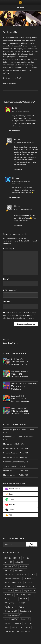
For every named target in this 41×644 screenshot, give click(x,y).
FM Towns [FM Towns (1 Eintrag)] (29, 578)
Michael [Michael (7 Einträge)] (9, 595)
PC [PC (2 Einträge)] (15, 599)
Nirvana (15, 178)
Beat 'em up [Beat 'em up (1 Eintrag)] (21, 574)
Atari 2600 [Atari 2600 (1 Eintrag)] (20, 570)
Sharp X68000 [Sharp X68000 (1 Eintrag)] (11, 619)
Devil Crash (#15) (18, 359)
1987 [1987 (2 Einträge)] (8, 558)
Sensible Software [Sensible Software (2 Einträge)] (13, 615)
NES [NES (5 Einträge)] (7, 599)
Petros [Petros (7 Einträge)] (21, 603)
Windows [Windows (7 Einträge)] (26, 627)
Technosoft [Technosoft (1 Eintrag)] (30, 623)
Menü (20, 8)
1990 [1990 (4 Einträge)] (17, 558)
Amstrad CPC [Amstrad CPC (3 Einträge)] (11, 566)
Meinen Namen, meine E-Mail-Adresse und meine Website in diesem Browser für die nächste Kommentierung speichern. (20, 315)
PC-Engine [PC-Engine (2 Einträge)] (10, 603)
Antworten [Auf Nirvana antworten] (16, 197)
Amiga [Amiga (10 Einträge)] (19, 562)
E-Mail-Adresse (10, 290)
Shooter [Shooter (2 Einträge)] (25, 619)
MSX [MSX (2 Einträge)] (31, 595)
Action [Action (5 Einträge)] (8, 562)
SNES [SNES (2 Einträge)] (8, 623)
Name (6, 279)
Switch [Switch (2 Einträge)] (18, 623)
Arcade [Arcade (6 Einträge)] (8, 570)
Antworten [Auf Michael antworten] (18, 169)
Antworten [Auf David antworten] (16, 131)
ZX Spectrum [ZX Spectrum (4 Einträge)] (23, 631)
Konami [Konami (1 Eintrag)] (8, 591)
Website (7, 301)
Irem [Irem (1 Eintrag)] (32, 587)
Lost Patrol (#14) (17, 396)
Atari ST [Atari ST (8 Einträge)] (9, 574)
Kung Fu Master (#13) (19, 408)
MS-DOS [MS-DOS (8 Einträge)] (20, 595)
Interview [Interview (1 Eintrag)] (22, 587)
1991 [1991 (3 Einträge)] (26, 558)
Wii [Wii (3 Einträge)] (7, 627)
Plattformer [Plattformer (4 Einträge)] (10, 607)
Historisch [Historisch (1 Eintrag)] (9, 587)
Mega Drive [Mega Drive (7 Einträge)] (29, 591)
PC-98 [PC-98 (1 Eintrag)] (24, 599)
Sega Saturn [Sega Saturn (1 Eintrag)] (25, 611)
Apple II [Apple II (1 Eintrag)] (24, 566)
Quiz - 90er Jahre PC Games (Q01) (24, 384)
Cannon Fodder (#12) (20, 457)
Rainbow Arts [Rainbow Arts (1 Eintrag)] (11, 611)
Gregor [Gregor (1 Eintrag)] (28, 583)
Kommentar (9, 249)
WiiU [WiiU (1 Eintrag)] (15, 627)
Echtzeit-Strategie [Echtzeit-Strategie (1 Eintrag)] (13, 578)
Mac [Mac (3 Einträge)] (18, 591)
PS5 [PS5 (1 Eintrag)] (21, 607)
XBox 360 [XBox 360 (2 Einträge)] (9, 631)
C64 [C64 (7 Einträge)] (33, 574)
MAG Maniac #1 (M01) (19, 371)
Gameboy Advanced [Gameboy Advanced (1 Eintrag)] (13, 583)
